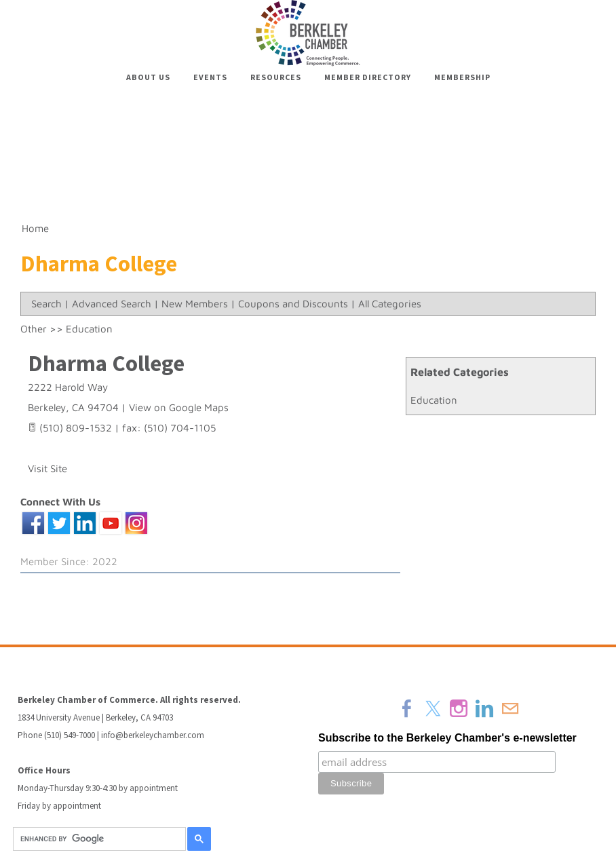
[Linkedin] (484, 708)
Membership (462, 77)
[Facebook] (407, 708)
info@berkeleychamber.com (153, 735)
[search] (97, 839)
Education (434, 400)
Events (210, 77)
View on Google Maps (179, 407)
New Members (195, 304)
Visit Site (47, 468)
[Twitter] (433, 708)
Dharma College (106, 363)
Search (46, 304)
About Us (148, 77)
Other (34, 329)
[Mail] (510, 708)
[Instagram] (459, 708)
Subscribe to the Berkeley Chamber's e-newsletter (447, 738)
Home (35, 228)
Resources (276, 77)
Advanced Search (112, 304)
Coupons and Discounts (293, 304)
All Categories (390, 304)
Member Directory (368, 77)
